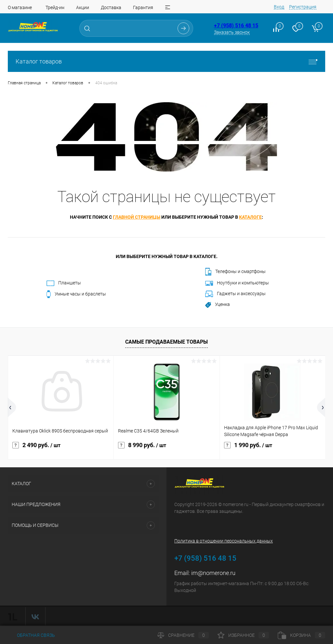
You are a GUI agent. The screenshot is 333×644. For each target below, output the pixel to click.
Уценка (218, 305)
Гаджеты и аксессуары (235, 294)
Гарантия (143, 7)
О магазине (20, 7)
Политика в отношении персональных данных (224, 541)
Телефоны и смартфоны (235, 272)
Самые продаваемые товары (166, 342)
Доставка (111, 7)
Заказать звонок (232, 32)
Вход (279, 7)
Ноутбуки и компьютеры (237, 283)
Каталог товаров (166, 61)
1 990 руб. (248, 445)
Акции (83, 7)
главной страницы (137, 217)
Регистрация (303, 7)
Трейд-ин (55, 7)
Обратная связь (31, 635)
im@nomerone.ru (213, 573)
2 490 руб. (36, 445)
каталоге (250, 217)
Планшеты (64, 283)
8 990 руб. (142, 445)
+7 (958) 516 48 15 (236, 26)
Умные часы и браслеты (76, 294)
